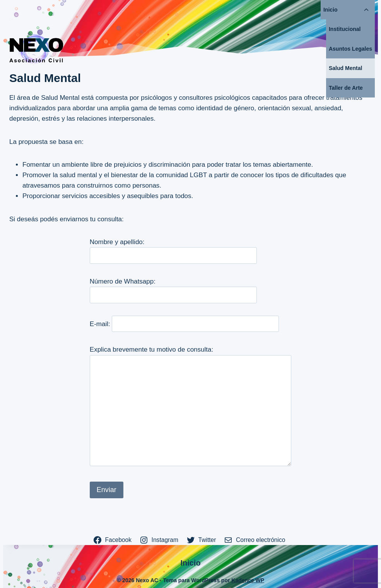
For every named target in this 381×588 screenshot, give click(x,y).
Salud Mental (345, 68)
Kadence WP (248, 580)
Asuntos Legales (350, 49)
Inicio (331, 10)
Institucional (345, 29)
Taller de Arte (346, 88)
